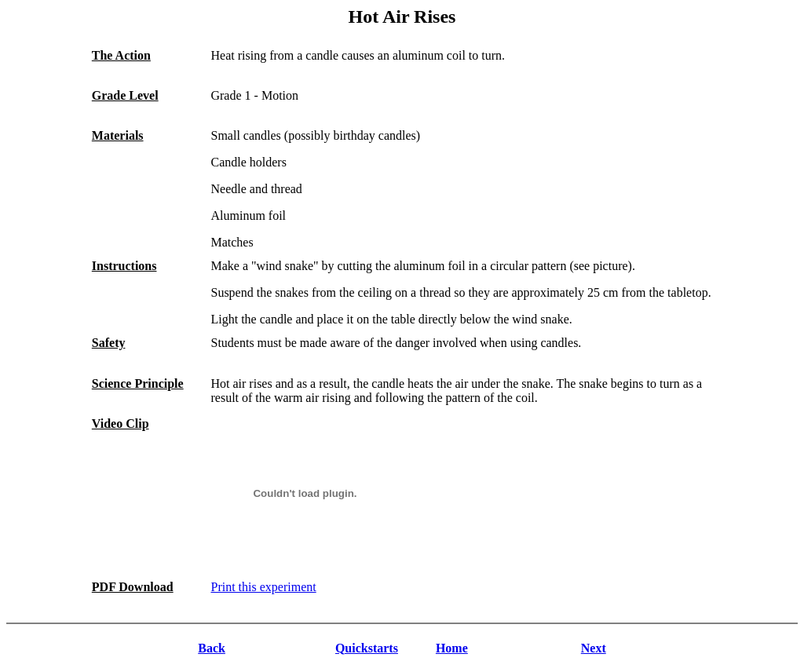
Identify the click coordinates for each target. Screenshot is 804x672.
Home (452, 648)
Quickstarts (367, 648)
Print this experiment (263, 587)
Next (594, 648)
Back (212, 648)
